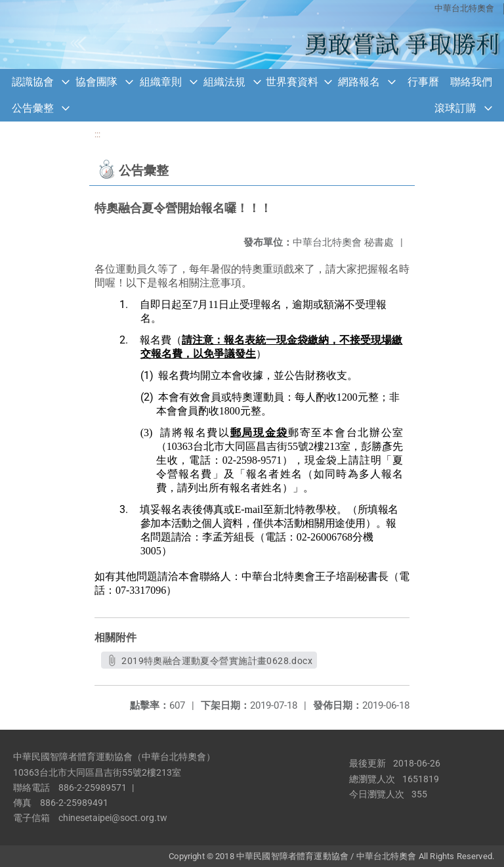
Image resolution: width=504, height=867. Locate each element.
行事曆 (423, 82)
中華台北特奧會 (464, 8)
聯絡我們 (471, 82)
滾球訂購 (455, 108)
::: (97, 134)
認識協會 (33, 82)
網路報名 (359, 82)
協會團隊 (96, 82)
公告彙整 (33, 108)
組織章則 (161, 82)
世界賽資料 (292, 82)
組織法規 (224, 82)
